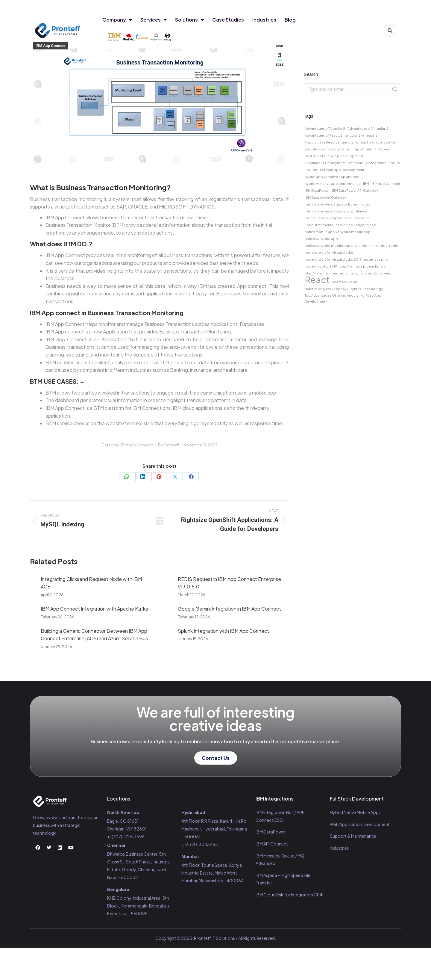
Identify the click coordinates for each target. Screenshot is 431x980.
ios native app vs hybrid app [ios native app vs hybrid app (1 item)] (328, 218)
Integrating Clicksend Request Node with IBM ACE (91, 583)
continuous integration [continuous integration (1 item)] (367, 163)
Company (117, 20)
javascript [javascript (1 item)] (362, 218)
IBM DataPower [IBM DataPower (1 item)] (317, 190)
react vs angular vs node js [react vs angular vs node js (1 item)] (326, 289)
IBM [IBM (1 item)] (366, 184)
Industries (264, 20)
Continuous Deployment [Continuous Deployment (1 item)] (325, 163)
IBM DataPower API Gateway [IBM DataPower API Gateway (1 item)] (355, 190)
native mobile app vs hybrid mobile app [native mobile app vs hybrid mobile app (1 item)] (338, 232)
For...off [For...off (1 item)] (311, 170)
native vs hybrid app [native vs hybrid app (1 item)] (321, 239)
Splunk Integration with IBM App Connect (223, 631)
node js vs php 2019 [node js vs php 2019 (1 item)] (321, 266)
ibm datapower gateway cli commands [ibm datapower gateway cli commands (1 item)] (337, 204)
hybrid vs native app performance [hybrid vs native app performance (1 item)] (333, 184)
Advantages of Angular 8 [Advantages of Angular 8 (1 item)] (325, 128)
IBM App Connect (51, 46)
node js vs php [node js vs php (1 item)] (376, 259)
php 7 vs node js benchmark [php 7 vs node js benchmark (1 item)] (362, 266)
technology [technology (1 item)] (373, 289)
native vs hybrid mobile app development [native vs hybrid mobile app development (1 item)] (339, 246)
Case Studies (228, 20)
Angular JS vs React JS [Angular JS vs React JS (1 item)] (322, 142)
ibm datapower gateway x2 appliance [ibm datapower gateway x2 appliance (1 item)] (336, 211)
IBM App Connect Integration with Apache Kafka (94, 609)
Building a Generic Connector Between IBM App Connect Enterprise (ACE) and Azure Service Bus (94, 635)
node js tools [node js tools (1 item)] (387, 246)
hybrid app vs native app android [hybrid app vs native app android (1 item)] (332, 177)
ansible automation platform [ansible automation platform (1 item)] (329, 149)
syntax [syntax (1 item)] (356, 289)
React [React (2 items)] (317, 280)
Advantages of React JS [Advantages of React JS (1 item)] (324, 135)
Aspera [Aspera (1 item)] (384, 149)
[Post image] (32, 579)
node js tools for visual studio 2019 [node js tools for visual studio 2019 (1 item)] (333, 259)
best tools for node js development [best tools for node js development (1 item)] (334, 156)
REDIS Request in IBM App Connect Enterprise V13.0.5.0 (229, 583)
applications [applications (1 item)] (366, 149)
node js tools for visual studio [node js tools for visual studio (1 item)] (329, 252)
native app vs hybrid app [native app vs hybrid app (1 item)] (356, 225)
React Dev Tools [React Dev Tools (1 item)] (345, 282)
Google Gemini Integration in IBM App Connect (229, 609)
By (169, 445)
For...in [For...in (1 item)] (394, 163)
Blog (290, 20)
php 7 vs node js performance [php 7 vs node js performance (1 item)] (329, 273)
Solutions (189, 20)
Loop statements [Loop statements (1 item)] (319, 225)
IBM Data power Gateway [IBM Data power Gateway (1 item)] (325, 197)
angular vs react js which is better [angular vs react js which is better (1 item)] (369, 142)
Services (154, 20)
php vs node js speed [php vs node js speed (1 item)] (374, 273)
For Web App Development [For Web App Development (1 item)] (342, 170)
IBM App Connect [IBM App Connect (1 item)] (386, 184)
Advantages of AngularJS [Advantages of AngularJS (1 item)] (368, 128)
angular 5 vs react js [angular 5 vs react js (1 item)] (361, 135)
